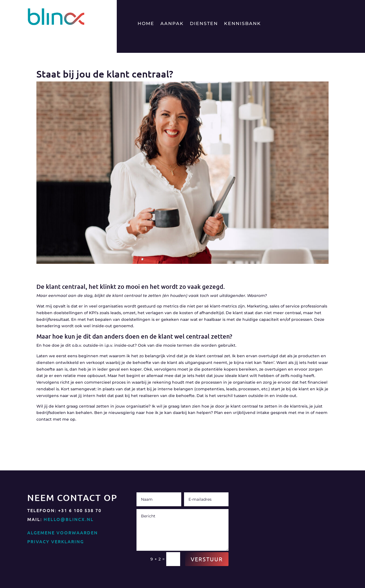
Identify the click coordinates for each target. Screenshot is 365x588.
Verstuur (207, 559)
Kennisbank (243, 24)
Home (146, 24)
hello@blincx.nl (69, 519)
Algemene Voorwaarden (63, 532)
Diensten (204, 24)
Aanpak (172, 24)
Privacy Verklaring (56, 541)
